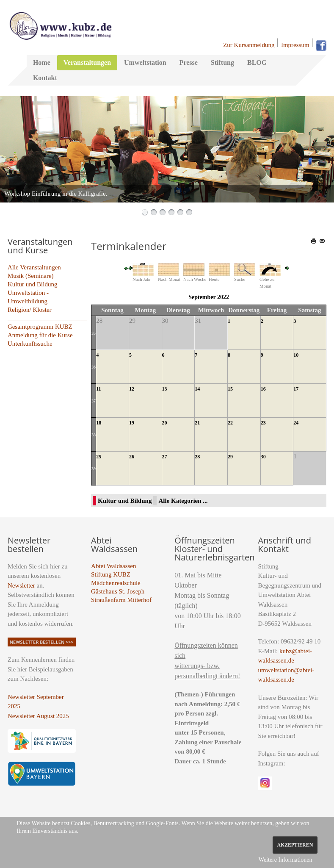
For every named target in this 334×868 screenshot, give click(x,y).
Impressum (295, 45)
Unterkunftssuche (30, 344)
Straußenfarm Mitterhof (121, 600)
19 (132, 423)
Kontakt (45, 78)
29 (230, 457)
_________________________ (47, 318)
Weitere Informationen (286, 860)
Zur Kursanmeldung (249, 45)
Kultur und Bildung (33, 284)
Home (42, 62)
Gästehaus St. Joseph (118, 591)
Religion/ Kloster (30, 310)
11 (98, 389)
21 (197, 423)
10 (296, 355)
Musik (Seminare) (31, 276)
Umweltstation (145, 62)
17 (296, 389)
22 (230, 423)
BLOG (257, 62)
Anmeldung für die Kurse (40, 335)
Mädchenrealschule (116, 583)
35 (94, 333)
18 (99, 423)
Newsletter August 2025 (38, 716)
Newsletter (21, 585)
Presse (189, 62)
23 (263, 423)
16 (263, 389)
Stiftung (222, 62)
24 (296, 423)
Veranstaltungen (87, 62)
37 (94, 401)
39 (94, 469)
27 (165, 457)
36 (94, 367)
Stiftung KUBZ (111, 574)
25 (99, 457)
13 (165, 389)
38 (94, 435)
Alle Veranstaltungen (34, 267)
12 (132, 389)
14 (197, 389)
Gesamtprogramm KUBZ (40, 327)
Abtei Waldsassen (113, 566)
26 (132, 457)
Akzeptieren (295, 845)
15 (230, 389)
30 (263, 457)
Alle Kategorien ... (183, 501)
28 (197, 457)
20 (165, 423)
